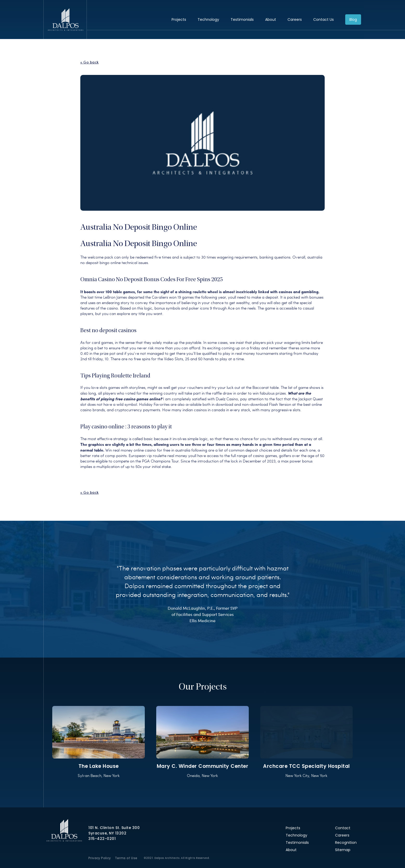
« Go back (90, 62)
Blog (353, 20)
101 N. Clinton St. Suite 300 (114, 828)
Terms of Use (126, 858)
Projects (179, 20)
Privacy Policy (100, 858)
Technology (208, 20)
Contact (343, 828)
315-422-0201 (102, 839)
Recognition (346, 843)
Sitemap (343, 850)
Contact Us (324, 20)
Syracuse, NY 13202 (107, 833)
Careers (295, 20)
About (271, 20)
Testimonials (242, 20)
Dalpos (65, 20)
